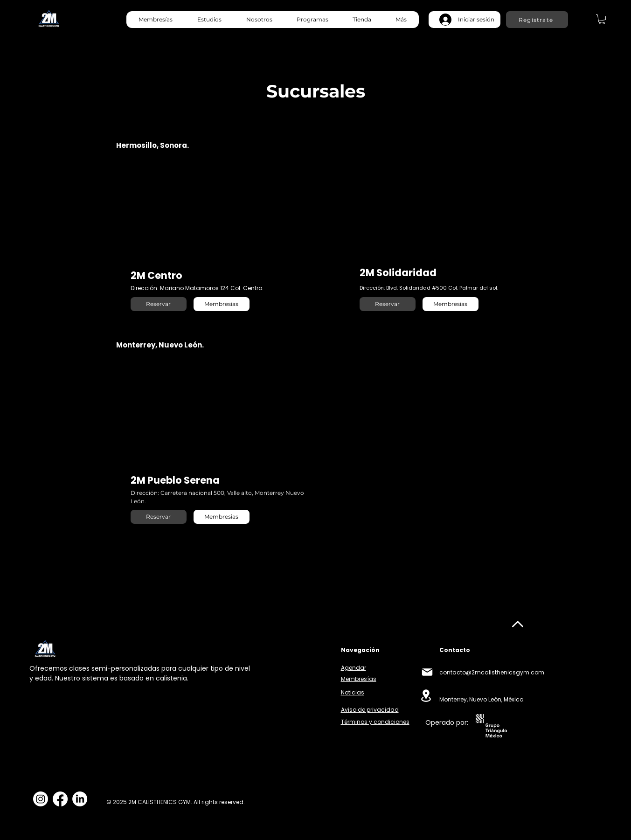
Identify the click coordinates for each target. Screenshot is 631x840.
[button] (209, 20)
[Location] (426, 696)
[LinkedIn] (80, 799)
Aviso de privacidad (370, 710)
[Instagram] (41, 799)
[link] (602, 19)
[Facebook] (60, 799)
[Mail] (427, 672)
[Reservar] (159, 304)
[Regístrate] (537, 20)
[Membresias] (222, 304)
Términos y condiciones (375, 722)
